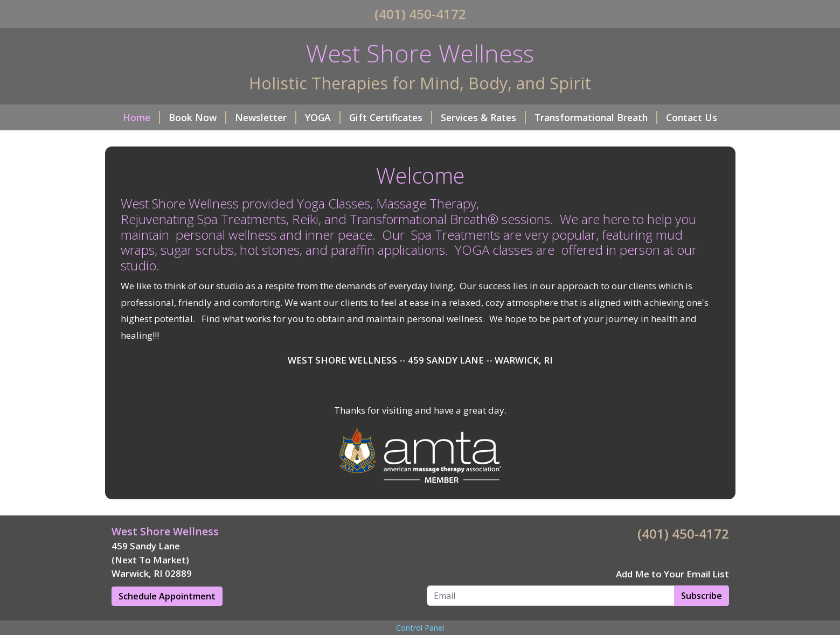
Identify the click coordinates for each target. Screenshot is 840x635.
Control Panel (420, 628)
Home (141, 117)
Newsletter (266, 117)
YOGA (323, 117)
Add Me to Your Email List (672, 574)
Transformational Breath (596, 117)
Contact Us (692, 117)
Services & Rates (483, 117)
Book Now (197, 117)
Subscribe (702, 596)
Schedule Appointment (167, 596)
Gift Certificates (391, 117)
